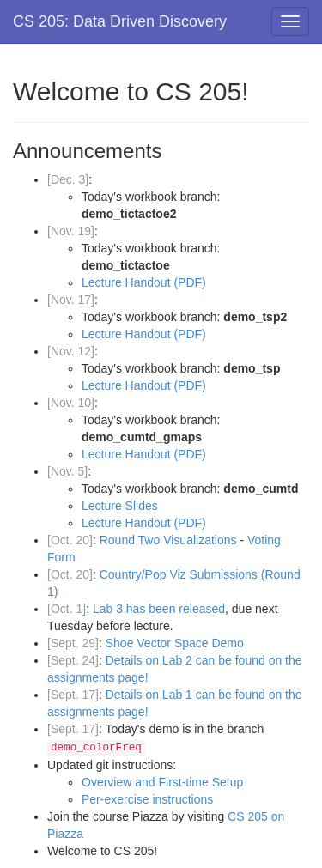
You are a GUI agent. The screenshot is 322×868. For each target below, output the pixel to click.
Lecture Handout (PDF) (144, 282)
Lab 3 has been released (159, 609)
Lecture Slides (120, 506)
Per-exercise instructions (147, 799)
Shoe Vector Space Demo (175, 643)
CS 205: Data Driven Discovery (120, 21)
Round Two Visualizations (170, 540)
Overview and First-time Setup (162, 782)
